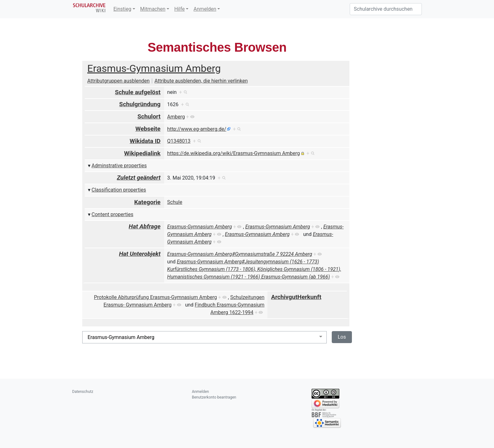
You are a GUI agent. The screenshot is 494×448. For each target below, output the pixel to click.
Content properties (113, 214)
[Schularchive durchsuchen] (386, 9)
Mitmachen (153, 9)
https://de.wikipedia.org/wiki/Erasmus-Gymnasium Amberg (234, 153)
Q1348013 (179, 141)
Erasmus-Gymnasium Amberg (154, 68)
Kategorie (147, 202)
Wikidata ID (145, 141)
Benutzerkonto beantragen (214, 397)
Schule (175, 202)
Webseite (148, 129)
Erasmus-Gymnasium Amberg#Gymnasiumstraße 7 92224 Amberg (240, 254)
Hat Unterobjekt (140, 254)
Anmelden (205, 9)
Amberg (176, 117)
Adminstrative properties (119, 166)
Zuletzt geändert (139, 178)
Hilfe (179, 9)
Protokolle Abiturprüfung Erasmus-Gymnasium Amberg (155, 297)
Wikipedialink (142, 153)
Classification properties (119, 190)
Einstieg (122, 9)
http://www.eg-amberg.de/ (197, 129)
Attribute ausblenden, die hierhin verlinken (201, 81)
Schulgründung (140, 104)
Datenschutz (83, 392)
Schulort (149, 116)
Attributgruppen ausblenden (118, 81)
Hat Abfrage (145, 226)
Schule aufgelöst (138, 92)
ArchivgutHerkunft (296, 297)
